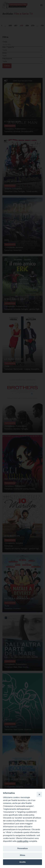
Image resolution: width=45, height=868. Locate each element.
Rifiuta (22, 855)
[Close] (39, 794)
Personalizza (22, 848)
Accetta (22, 862)
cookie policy (23, 841)
